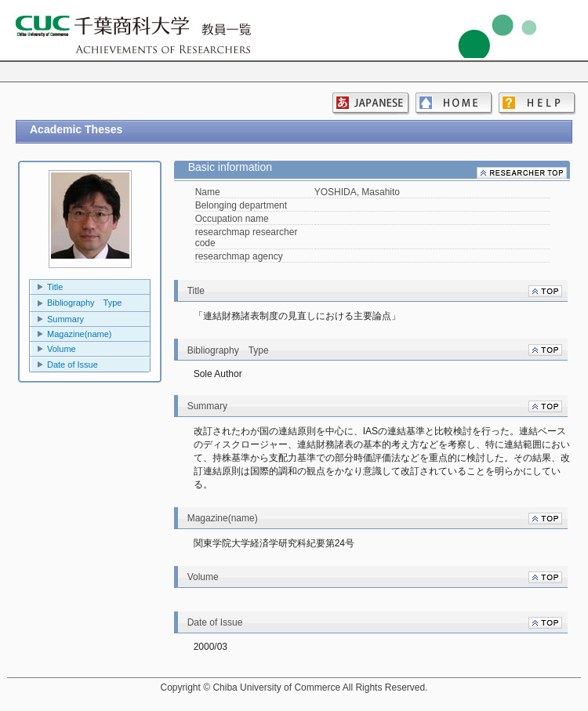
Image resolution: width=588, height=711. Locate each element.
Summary (65, 319)
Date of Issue (73, 365)
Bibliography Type (84, 303)
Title (55, 287)
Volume (62, 349)
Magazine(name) (80, 334)
